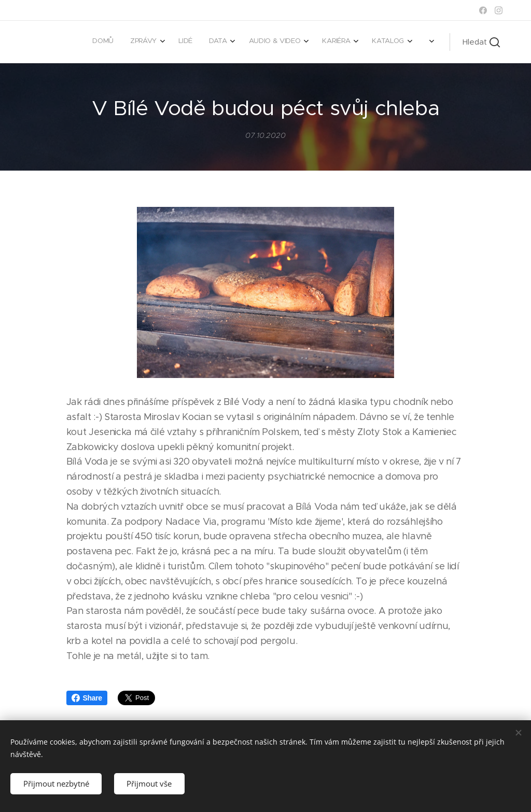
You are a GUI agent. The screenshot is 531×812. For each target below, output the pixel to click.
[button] (481, 42)
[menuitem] (265, 42)
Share (87, 698)
